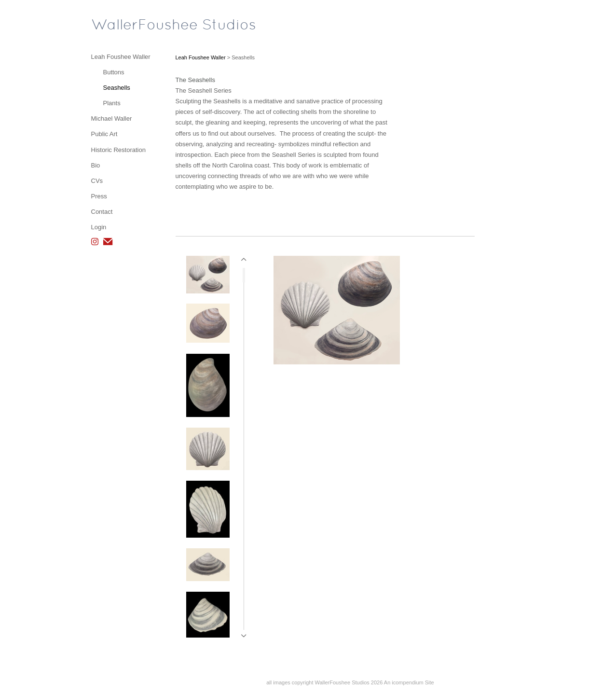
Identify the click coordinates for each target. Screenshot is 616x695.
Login (99, 227)
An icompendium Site (409, 682)
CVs (97, 181)
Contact (102, 212)
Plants (112, 103)
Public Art (104, 134)
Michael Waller (112, 118)
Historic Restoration (118, 150)
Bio (96, 165)
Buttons (114, 72)
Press (99, 196)
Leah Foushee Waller (121, 57)
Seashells (117, 88)
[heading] (115, 26)
